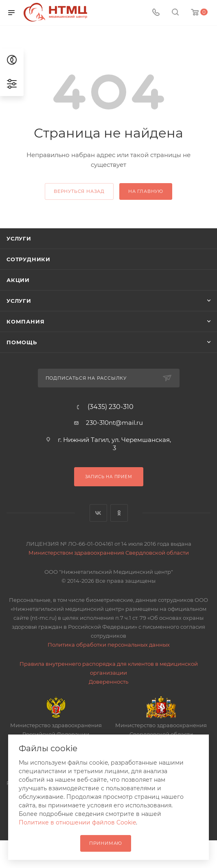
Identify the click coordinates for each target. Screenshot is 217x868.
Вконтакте (98, 513)
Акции (18, 280)
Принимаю (106, 843)
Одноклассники (119, 513)
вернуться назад (79, 191)
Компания (25, 321)
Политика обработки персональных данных (109, 645)
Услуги (19, 238)
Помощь (22, 342)
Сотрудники (28, 259)
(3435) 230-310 (111, 407)
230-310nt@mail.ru (114, 423)
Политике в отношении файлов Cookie (77, 822)
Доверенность (108, 682)
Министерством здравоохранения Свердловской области (109, 553)
